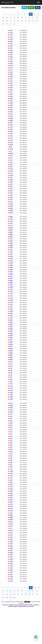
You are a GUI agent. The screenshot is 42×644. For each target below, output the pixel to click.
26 (14, 21)
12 (38, 14)
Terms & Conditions (36, 602)
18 (22, 17)
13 (3, 17)
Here (3, 602)
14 (7, 17)
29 (26, 21)
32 (37, 21)
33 (3, 24)
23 (3, 21)
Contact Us (21, 603)
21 (33, 17)
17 (18, 17)
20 (29, 17)
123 (38, 7)
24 (7, 21)
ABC (31, 7)
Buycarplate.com (7, 2)
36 (14, 24)
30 (29, 21)
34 (7, 24)
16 (14, 17)
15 (11, 17)
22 (37, 17)
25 (11, 21)
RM (25, 7)
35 (11, 24)
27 (18, 21)
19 (26, 17)
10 (31, 14)
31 (33, 21)
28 (22, 21)
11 (34, 14)
